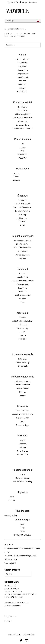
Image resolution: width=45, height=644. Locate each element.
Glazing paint (22, 70)
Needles (22, 392)
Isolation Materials (23, 211)
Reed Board (22, 251)
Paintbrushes (23, 277)
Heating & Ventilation (22, 535)
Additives (16, 180)
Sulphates (22, 325)
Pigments (16, 173)
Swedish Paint (22, 77)
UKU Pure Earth (11, 559)
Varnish (22, 147)
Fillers (16, 177)
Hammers (22, 292)
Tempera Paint (22, 74)
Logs (22, 528)
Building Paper (22, 218)
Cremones (22, 444)
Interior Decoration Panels (22, 414)
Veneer (22, 396)
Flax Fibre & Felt (23, 244)
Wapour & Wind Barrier (22, 207)
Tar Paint (22, 81)
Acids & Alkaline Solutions (22, 321)
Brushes (22, 299)
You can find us (14, 634)
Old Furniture (22, 454)
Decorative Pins (22, 388)
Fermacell (22, 200)
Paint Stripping (23, 328)
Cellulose (22, 258)
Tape (23, 302)
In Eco (7, 552)
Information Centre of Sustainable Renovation (22, 548)
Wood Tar (22, 158)
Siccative (23, 335)
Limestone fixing (22, 125)
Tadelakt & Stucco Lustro (22, 118)
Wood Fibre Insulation (22, 248)
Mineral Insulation (23, 255)
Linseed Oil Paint (22, 59)
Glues (22, 225)
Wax (22, 151)
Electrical (22, 222)
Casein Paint (22, 63)
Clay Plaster (23, 107)
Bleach (23, 332)
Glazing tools (22, 366)
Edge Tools (22, 288)
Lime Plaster (22, 111)
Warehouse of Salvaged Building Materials (21, 556)
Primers (22, 88)
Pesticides (22, 339)
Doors (22, 524)
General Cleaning (22, 478)
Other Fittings (22, 451)
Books (11, 497)
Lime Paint (22, 84)
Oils (22, 144)
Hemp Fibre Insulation (22, 240)
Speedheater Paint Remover (22, 281)
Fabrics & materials (22, 385)
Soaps (22, 474)
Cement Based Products (22, 129)
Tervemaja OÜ (10, 563)
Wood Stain (22, 154)
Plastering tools (22, 284)
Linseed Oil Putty (23, 362)
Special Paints (22, 91)
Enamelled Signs (22, 411)
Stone (23, 531)
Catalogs (11, 500)
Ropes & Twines (22, 418)
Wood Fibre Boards (22, 204)
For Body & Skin (11, 515)
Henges (22, 440)
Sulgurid (23, 447)
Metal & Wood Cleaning (22, 482)
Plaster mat (22, 121)
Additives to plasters (22, 114)
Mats (22, 421)
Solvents (22, 317)
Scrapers (22, 274)
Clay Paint (22, 66)
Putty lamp (22, 359)
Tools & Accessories (23, 381)
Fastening (22, 215)
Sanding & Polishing (22, 295)
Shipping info (29, 634)
